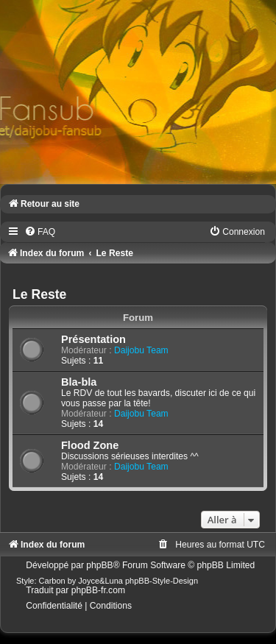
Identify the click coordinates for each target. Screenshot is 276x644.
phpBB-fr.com (98, 590)
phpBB (99, 565)
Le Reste (39, 294)
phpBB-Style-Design (162, 581)
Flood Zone (90, 445)
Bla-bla (79, 382)
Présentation (93, 339)
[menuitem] (40, 232)
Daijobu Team (141, 350)
